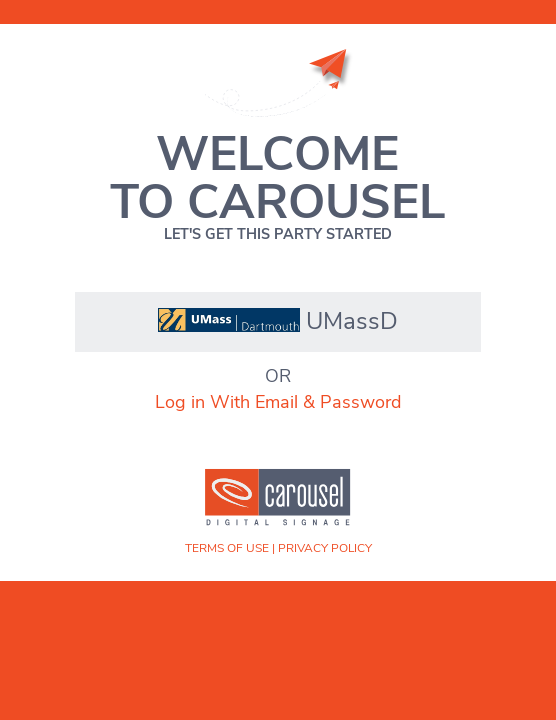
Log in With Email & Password (278, 402)
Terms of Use (227, 548)
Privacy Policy (325, 548)
